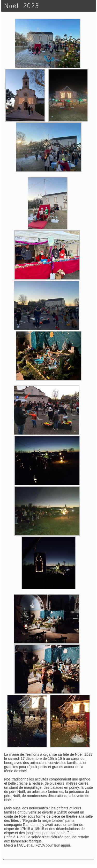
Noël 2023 (22, 6)
